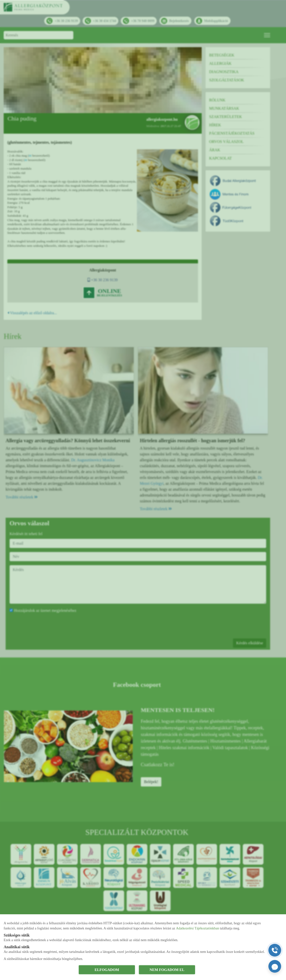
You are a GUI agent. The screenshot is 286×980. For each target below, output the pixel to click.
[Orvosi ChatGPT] (275, 966)
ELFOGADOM (107, 970)
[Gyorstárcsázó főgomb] (275, 950)
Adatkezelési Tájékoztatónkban (198, 928)
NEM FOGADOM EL (167, 970)
